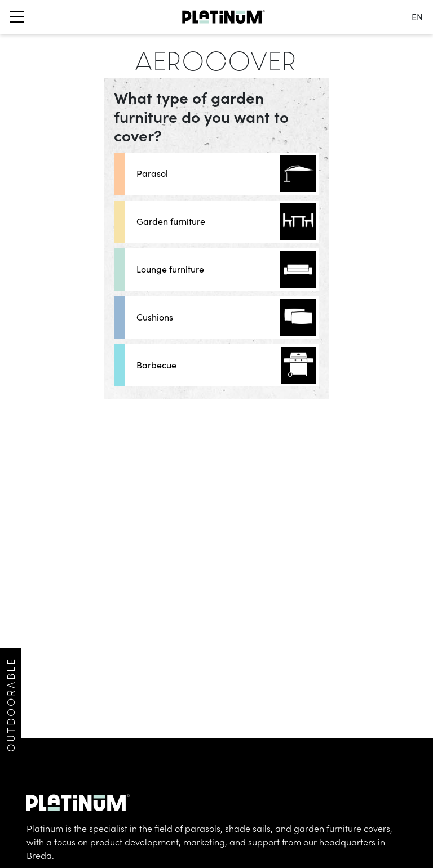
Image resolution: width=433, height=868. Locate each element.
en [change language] (417, 17)
